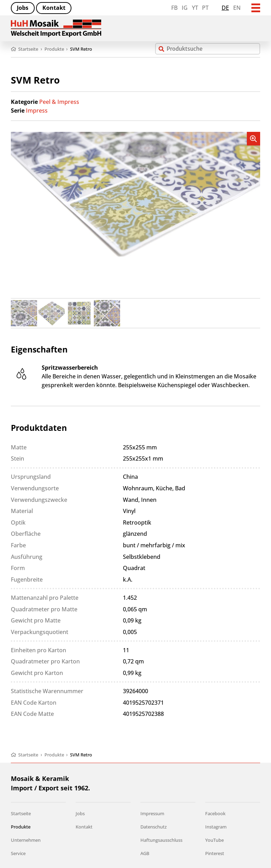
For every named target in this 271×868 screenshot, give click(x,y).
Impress (37, 111)
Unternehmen (26, 840)
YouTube (214, 840)
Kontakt (54, 8)
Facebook (215, 813)
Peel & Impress (59, 102)
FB (174, 8)
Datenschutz (154, 827)
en (237, 8)
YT (195, 8)
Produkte (21, 827)
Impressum (152, 813)
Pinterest (215, 853)
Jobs (23, 8)
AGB (145, 853)
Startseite (21, 813)
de (225, 8)
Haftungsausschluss (161, 840)
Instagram (216, 827)
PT (205, 8)
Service (18, 853)
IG (185, 8)
